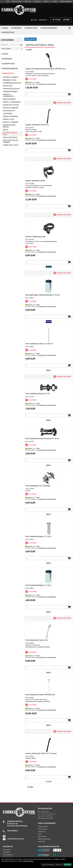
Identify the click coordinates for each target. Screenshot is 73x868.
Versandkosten (8, 855)
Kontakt (55, 1)
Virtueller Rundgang (66, 1)
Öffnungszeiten (43, 827)
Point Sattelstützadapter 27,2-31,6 (38, 536)
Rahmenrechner (17, 1)
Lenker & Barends (11, 116)
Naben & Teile (9, 119)
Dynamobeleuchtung (12, 83)
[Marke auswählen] (11, 49)
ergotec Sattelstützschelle (35, 181)
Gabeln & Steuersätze (8, 95)
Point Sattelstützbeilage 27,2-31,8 (38, 585)
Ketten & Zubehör (11, 108)
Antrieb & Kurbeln (11, 77)
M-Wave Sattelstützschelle (35, 237)
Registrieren (43, 20)
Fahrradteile (8, 32)
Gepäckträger (9, 99)
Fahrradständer (10, 92)
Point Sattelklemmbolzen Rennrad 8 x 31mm (42, 439)
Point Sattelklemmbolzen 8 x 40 (37, 394)
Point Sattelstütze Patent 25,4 (37, 640)
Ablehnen (59, 865)
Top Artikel (6, 852)
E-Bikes (5, 28)
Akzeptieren (67, 865)
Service (47, 1)
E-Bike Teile (8, 86)
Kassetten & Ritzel (11, 105)
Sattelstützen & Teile (10, 134)
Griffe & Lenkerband (12, 102)
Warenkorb (7, 850)
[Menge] (47, 94)
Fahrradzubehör (49, 28)
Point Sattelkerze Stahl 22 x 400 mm (39, 344)
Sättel (6, 130)
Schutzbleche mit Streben (11, 141)
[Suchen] (70, 28)
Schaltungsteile (10, 137)
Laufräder (7, 114)
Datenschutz (42, 836)
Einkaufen (38, 1)
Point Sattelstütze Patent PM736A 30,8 (40, 695)
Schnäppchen (31, 28)
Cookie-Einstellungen (48, 865)
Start (8, 1)
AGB (40, 834)
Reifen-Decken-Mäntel (9, 126)
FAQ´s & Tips (42, 829)
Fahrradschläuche (11, 89)
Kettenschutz (9, 111)
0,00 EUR (61, 20)
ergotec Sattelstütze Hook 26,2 (37, 125)
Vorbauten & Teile (11, 145)
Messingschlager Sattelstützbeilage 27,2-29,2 (43, 295)
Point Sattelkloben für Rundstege (38, 486)
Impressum (42, 832)
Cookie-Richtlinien (28, 861)
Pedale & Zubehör (11, 122)
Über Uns (28, 1)
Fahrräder (16, 28)
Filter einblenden (31, 39)
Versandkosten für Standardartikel (47, 84)
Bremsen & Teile (10, 80)
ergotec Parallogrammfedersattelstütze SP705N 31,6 (45, 69)
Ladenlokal (42, 841)
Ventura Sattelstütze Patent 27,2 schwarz (41, 753)
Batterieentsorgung (44, 839)
